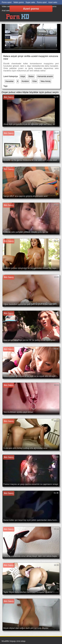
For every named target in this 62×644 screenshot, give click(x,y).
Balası (31, 76)
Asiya (23, 76)
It (18, 81)
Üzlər (35, 81)
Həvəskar (9, 81)
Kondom (25, 81)
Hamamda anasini (45, 76)
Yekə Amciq (45, 81)
